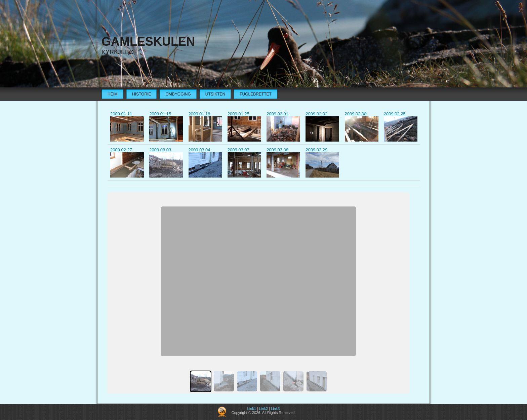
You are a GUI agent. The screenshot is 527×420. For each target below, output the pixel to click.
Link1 (252, 409)
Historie (141, 94)
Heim (113, 94)
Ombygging (178, 94)
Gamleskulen (148, 42)
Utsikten (215, 94)
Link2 (263, 409)
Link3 (275, 409)
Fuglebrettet (256, 94)
